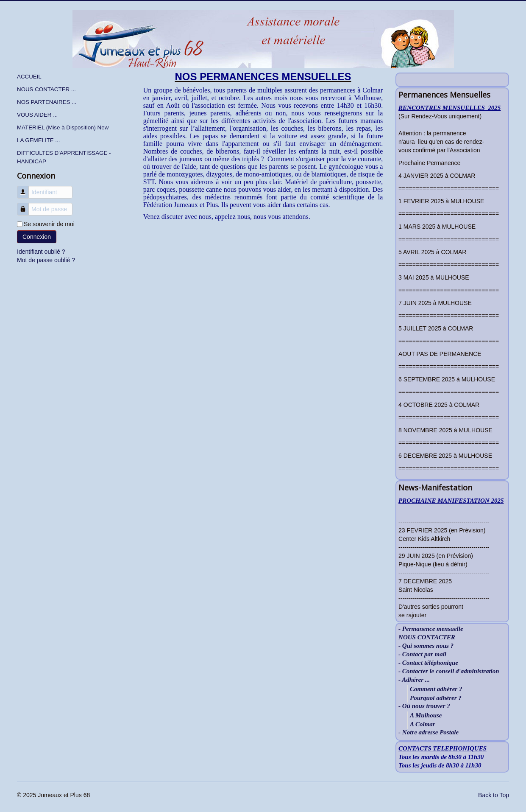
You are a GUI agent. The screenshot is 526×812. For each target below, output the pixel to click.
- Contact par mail (422, 654)
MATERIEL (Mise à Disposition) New (63, 127)
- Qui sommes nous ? (426, 646)
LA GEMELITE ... (38, 140)
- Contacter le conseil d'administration (449, 671)
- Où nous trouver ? (424, 706)
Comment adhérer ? (436, 689)
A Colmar (423, 724)
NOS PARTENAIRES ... (47, 102)
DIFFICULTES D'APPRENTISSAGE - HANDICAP (64, 157)
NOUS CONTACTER (427, 637)
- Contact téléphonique (428, 663)
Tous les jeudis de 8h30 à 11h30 (440, 765)
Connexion (37, 237)
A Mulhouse (426, 715)
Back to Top (494, 795)
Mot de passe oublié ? (46, 260)
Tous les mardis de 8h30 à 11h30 (441, 757)
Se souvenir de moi (49, 224)
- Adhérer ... (414, 680)
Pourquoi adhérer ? (436, 698)
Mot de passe (26, 205)
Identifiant (26, 188)
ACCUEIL (29, 77)
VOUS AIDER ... (37, 115)
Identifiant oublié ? (41, 252)
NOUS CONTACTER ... (46, 89)
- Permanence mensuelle (431, 629)
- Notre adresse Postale (429, 732)
